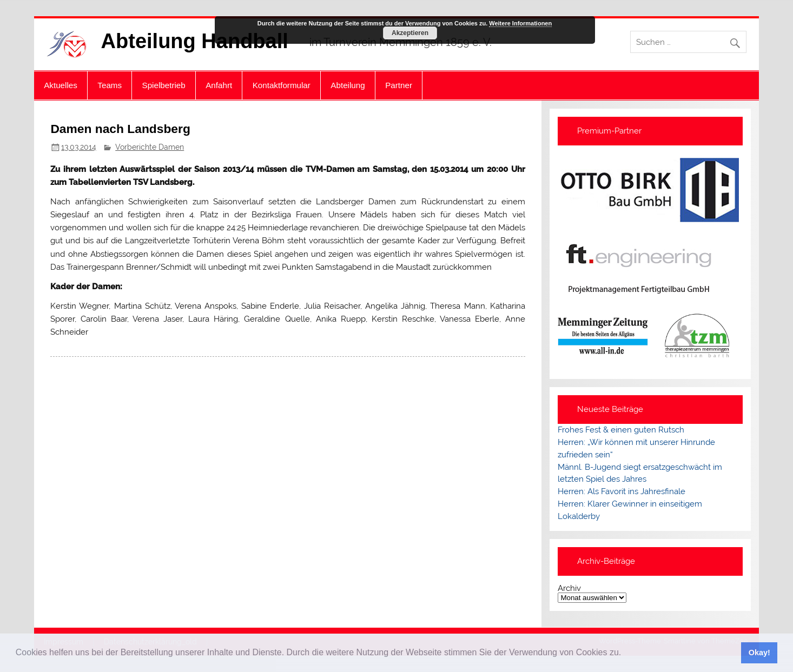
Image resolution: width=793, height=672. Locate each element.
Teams (110, 85)
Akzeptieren (410, 33)
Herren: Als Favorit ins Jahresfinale (622, 491)
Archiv (569, 588)
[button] (625, 654)
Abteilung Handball (195, 41)
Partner (399, 85)
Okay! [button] (759, 653)
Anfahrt (219, 85)
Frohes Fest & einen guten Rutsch (621, 430)
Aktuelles (61, 85)
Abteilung (348, 85)
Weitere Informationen (520, 23)
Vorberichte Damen (150, 147)
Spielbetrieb (164, 85)
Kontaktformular (282, 85)
